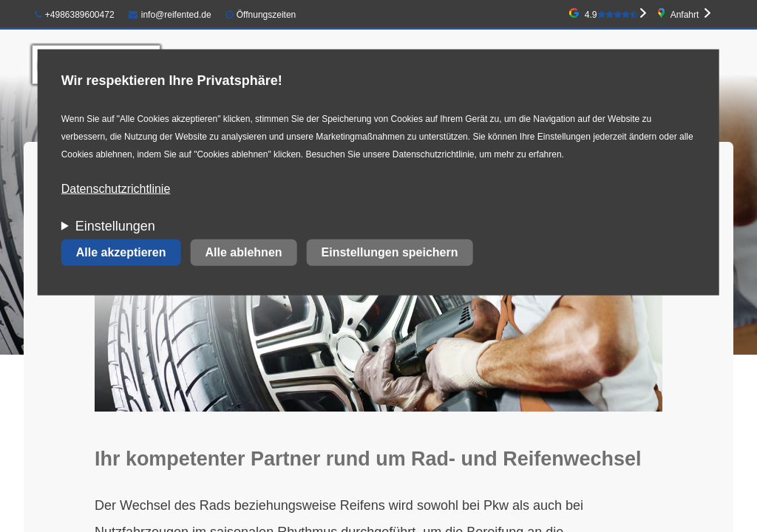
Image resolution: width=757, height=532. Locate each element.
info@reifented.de (170, 15)
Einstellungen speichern (390, 252)
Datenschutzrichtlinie (116, 189)
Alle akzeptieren (121, 252)
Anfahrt (685, 15)
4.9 (611, 15)
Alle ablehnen (244, 252)
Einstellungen (115, 226)
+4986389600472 (75, 15)
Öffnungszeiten (267, 15)
